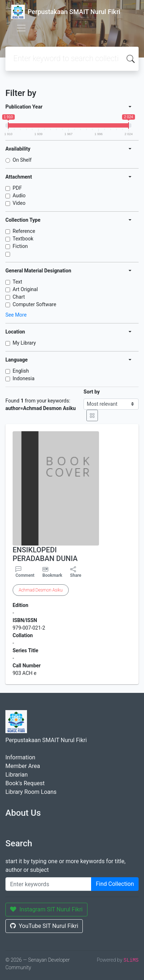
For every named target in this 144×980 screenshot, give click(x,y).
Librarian (17, 775)
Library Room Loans (31, 792)
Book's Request (25, 783)
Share (76, 572)
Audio (19, 195)
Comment (25, 572)
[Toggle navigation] (21, 28)
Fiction (20, 246)
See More (16, 315)
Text (17, 282)
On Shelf (22, 160)
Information (20, 757)
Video (19, 203)
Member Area (23, 766)
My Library (24, 343)
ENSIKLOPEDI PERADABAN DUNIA (45, 554)
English (21, 371)
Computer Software (34, 304)
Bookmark (52, 575)
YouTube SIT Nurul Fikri (44, 926)
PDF (17, 188)
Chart (19, 297)
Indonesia (24, 378)
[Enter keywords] (48, 884)
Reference (24, 231)
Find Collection (115, 884)
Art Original (25, 289)
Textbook (23, 239)
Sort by (92, 392)
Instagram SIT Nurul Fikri (46, 909)
